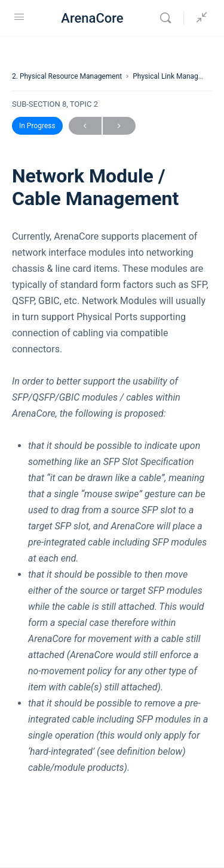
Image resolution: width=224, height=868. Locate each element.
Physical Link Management (175, 76)
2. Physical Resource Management (67, 76)
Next (119, 126)
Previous (85, 126)
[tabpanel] (112, 502)
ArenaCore (92, 18)
